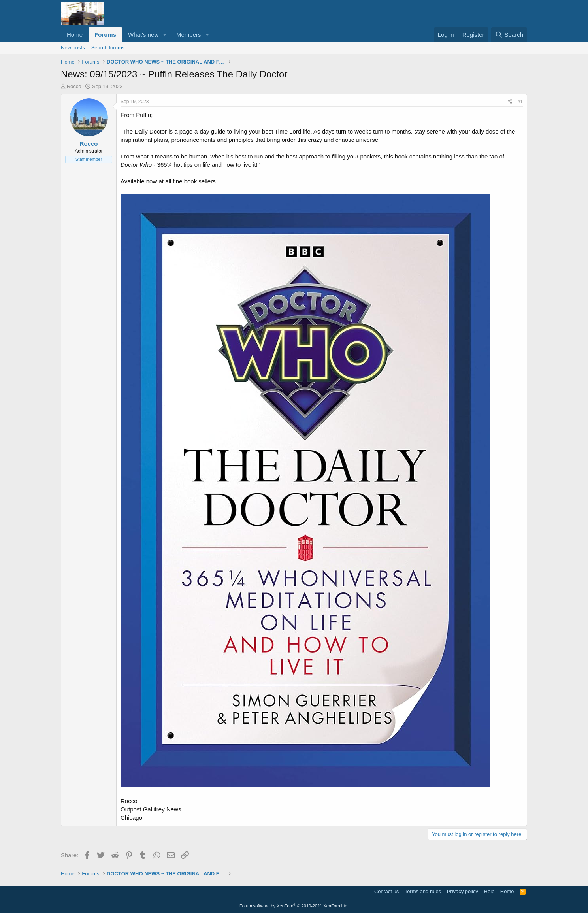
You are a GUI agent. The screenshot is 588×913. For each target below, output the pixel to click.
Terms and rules (423, 891)
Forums (105, 35)
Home (75, 35)
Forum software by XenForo (294, 906)
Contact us (386, 891)
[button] (165, 35)
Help (489, 891)
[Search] (509, 35)
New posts (73, 48)
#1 (520, 102)
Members (189, 35)
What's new (143, 35)
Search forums (108, 48)
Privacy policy (463, 891)
